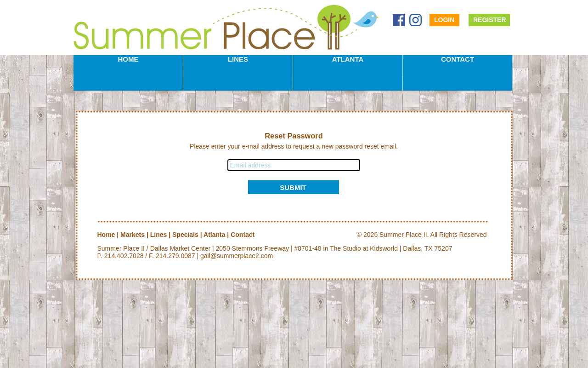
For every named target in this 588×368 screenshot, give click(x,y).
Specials (185, 235)
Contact (458, 59)
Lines (238, 59)
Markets (133, 235)
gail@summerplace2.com (237, 256)
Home (128, 59)
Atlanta (348, 59)
